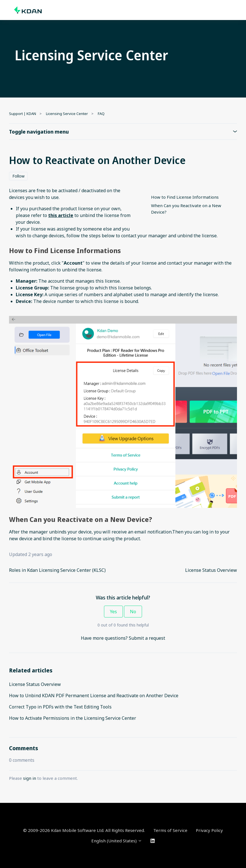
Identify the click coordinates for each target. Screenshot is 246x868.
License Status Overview (211, 570)
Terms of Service (170, 830)
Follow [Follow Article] (18, 176)
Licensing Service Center (67, 114)
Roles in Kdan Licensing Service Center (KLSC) (57, 570)
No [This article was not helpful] (133, 612)
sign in (30, 778)
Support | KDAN (23, 114)
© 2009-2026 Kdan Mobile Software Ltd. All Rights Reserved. (84, 830)
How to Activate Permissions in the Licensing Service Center (73, 718)
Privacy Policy (209, 830)
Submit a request (147, 638)
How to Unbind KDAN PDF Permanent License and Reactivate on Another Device (94, 696)
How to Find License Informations (185, 197)
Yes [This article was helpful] (113, 612)
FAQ (101, 114)
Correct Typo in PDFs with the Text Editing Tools (60, 707)
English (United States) (117, 841)
